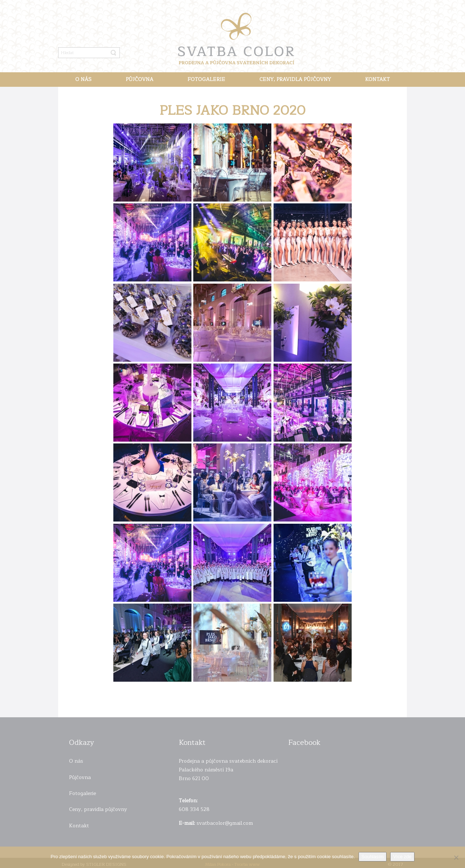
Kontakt (79, 826)
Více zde (402, 857)
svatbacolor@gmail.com (225, 823)
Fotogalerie (82, 793)
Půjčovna (80, 777)
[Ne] (456, 857)
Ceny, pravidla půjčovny (98, 809)
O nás (76, 761)
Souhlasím (373, 857)
